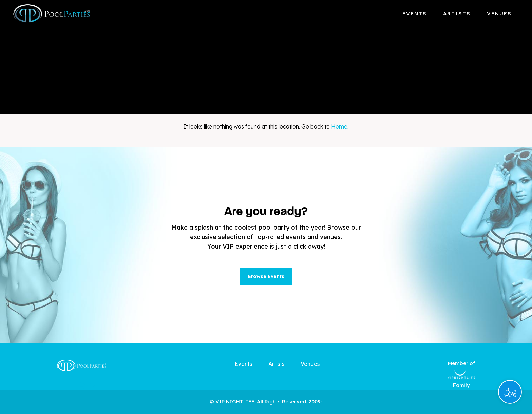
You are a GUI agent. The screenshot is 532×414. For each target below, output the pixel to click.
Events (415, 13)
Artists (457, 13)
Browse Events (266, 276)
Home (339, 126)
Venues (499, 13)
